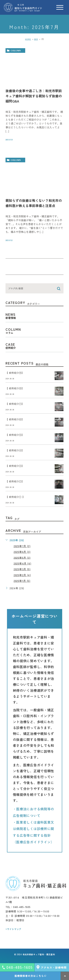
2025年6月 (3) (22, 552)
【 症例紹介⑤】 (15, 435)
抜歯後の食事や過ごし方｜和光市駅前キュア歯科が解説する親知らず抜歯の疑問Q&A (34, 96)
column (16, 51)
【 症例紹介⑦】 (15, 404)
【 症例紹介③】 (15, 466)
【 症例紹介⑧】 (15, 388)
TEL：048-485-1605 (18, 907)
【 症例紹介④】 (15, 450)
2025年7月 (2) (22, 546)
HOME (28, 39)
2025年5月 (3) (22, 557)
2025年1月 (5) (22, 581)
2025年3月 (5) (22, 569)
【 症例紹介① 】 (15, 497)
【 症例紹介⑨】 (15, 373)
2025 (36, 39)
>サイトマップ (13, 929)
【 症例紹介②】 (15, 482)
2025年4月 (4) (22, 563)
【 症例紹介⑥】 (15, 419)
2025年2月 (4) (22, 575)
